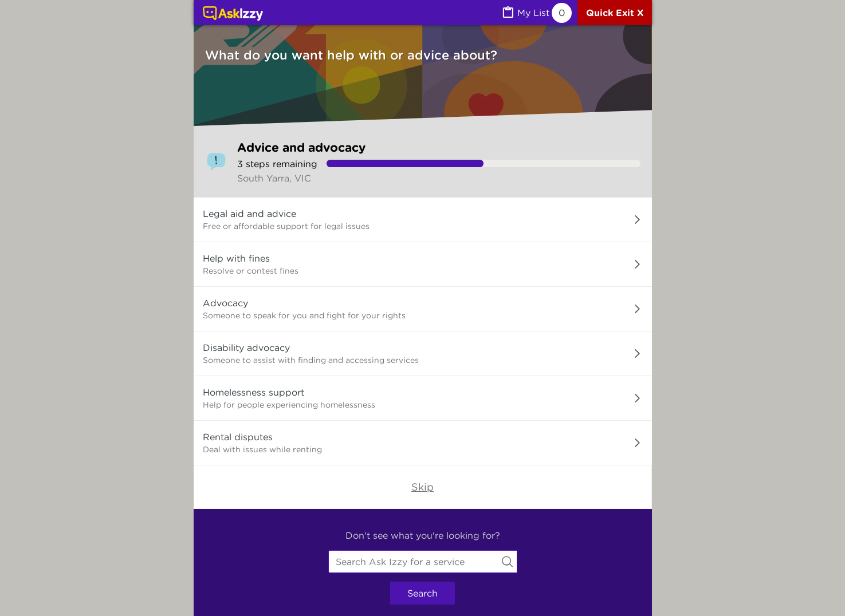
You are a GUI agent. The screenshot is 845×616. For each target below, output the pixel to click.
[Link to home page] (233, 14)
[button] (423, 220)
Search (422, 593)
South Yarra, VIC (274, 178)
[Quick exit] (615, 13)
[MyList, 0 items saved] (536, 13)
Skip (422, 487)
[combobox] (423, 562)
